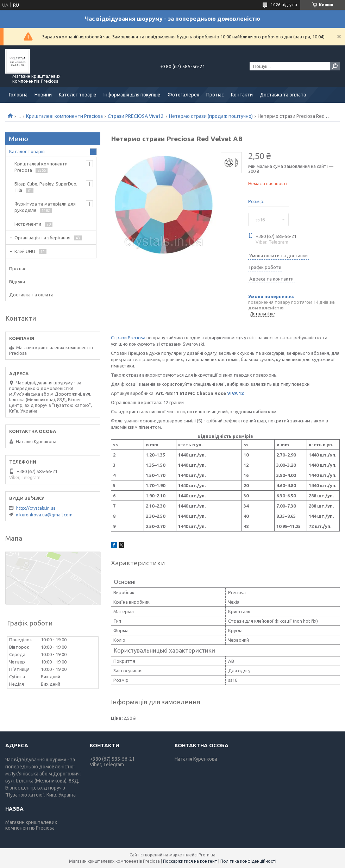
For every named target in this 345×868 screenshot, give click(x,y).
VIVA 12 (235, 393)
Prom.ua (207, 855)
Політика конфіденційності (248, 861)
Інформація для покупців (132, 95)
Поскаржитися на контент (190, 861)
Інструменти (28, 224)
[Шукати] (335, 66)
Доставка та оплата (283, 95)
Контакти (242, 95)
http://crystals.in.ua (36, 508)
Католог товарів (78, 95)
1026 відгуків (284, 5)
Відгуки (17, 282)
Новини (43, 95)
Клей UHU (25, 251)
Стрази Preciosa (128, 338)
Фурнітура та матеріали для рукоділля (45, 207)
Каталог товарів (27, 151)
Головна (18, 95)
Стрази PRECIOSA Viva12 (136, 116)
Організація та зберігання (42, 238)
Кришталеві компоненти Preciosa (64, 116)
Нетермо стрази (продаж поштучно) (211, 116)
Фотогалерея (183, 95)
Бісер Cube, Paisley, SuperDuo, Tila (46, 187)
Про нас (215, 95)
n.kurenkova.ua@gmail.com (44, 515)
